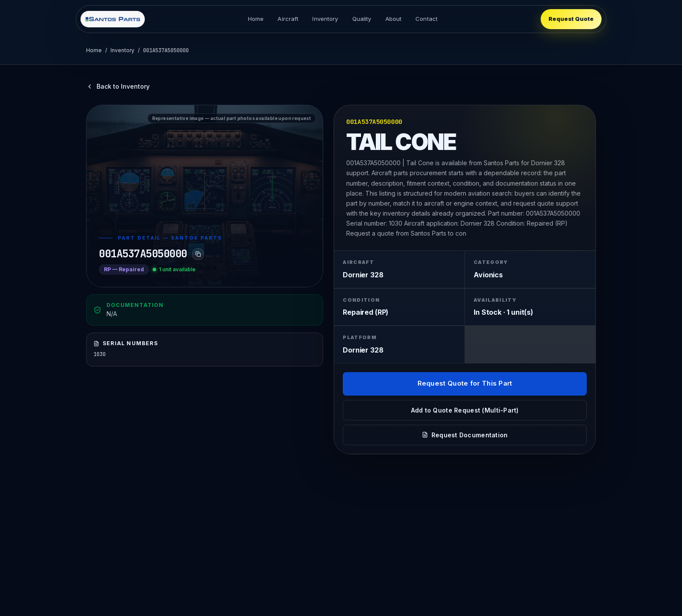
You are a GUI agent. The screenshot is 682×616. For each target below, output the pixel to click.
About (394, 19)
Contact (426, 19)
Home (256, 19)
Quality (362, 19)
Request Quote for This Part (465, 383)
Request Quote (571, 19)
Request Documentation (465, 435)
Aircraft (288, 19)
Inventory (325, 19)
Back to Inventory (118, 86)
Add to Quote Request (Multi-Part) (465, 410)
